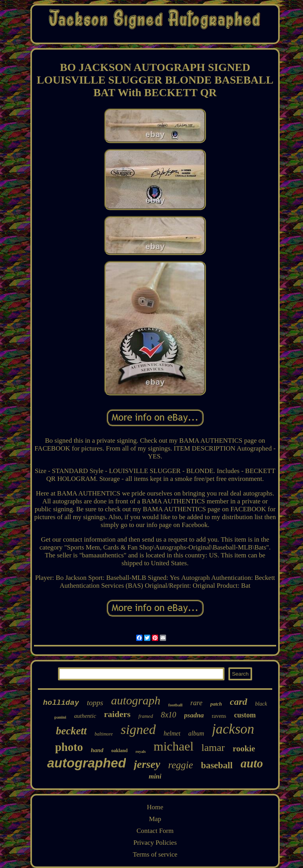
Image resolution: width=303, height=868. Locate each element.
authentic (85, 716)
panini (60, 717)
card (239, 702)
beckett (71, 731)
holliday (61, 703)
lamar (213, 748)
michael (173, 746)
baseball (217, 765)
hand (97, 750)
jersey (147, 764)
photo (69, 747)
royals (140, 752)
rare (196, 703)
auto (252, 763)
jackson (233, 729)
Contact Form (155, 831)
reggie (180, 765)
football (176, 705)
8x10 (169, 715)
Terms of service (155, 854)
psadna (194, 715)
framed (146, 716)
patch (216, 704)
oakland (119, 751)
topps (95, 703)
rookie (244, 749)
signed (138, 729)
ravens (219, 716)
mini (155, 776)
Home (155, 807)
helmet (172, 733)
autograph (136, 700)
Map (155, 819)
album (196, 733)
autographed (86, 763)
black (261, 704)
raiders (117, 714)
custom (245, 715)
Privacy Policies (155, 843)
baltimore (104, 734)
